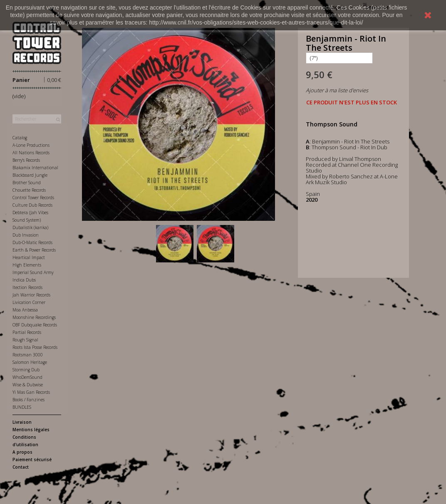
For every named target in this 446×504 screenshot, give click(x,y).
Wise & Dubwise (28, 385)
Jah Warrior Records (31, 295)
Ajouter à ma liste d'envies (337, 90)
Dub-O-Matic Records (32, 242)
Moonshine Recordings (34, 317)
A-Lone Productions (31, 145)
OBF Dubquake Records (35, 325)
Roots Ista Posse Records (35, 347)
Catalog (20, 138)
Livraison (22, 422)
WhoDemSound (27, 377)
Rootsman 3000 (28, 355)
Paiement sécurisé (32, 460)
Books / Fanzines (28, 400)
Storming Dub (26, 370)
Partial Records (27, 332)
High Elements (27, 265)
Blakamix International (35, 168)
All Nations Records (31, 153)
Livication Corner (29, 302)
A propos (22, 452)
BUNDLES (22, 407)
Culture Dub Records (32, 205)
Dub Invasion (26, 235)
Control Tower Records (33, 198)
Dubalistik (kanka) (30, 227)
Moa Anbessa (25, 310)
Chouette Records (29, 190)
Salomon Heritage (30, 362)
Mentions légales (31, 430)
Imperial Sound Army (33, 272)
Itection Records (27, 287)
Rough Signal (25, 340)
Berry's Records (26, 160)
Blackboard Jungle (30, 175)
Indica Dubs (24, 280)
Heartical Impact (29, 257)
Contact (21, 467)
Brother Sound (27, 183)
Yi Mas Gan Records (31, 392)
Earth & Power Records (34, 250)
